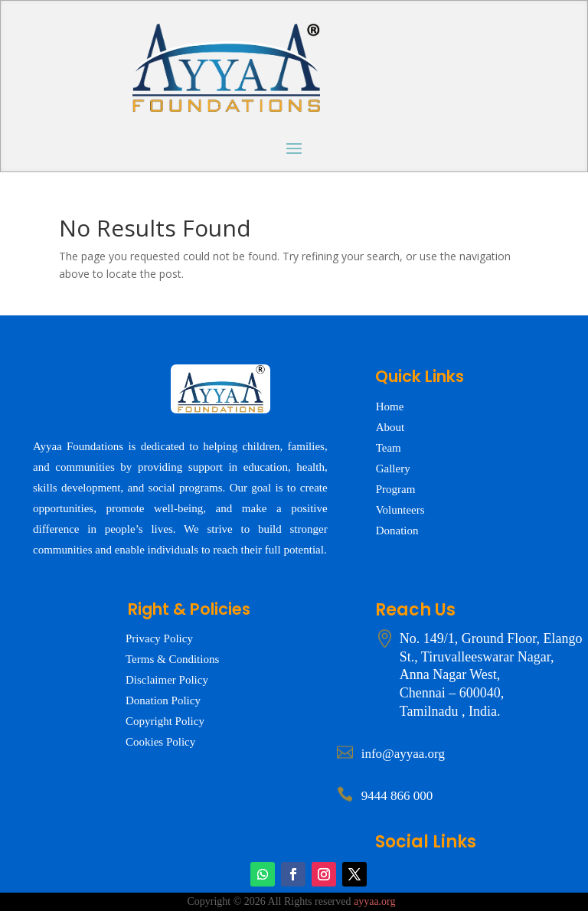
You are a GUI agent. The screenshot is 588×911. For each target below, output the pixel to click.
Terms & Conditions (172, 659)
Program (396, 489)
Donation (397, 531)
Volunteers (400, 510)
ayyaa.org (375, 901)
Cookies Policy (160, 742)
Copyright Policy (165, 721)
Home (390, 407)
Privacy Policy (159, 638)
